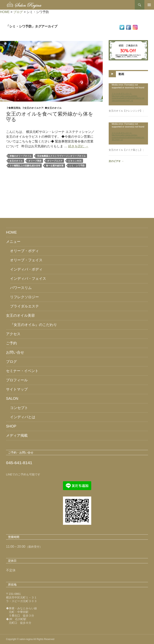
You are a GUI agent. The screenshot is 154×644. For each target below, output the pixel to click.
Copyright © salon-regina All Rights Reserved (30, 639)
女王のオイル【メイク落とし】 (126, 150)
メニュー (13, 242)
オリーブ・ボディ (24, 251)
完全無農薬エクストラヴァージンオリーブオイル (61, 156)
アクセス (13, 334)
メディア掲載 (17, 435)
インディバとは (23, 417)
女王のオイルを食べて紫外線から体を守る (50, 116)
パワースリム (21, 288)
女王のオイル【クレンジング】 (126, 111)
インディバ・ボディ (26, 269)
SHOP (11, 426)
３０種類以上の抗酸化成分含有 (25, 166)
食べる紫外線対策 (55, 166)
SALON (12, 399)
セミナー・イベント (22, 371)
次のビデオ (116, 161)
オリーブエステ (55, 161)
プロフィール (17, 380)
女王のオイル (16, 161)
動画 (121, 74)
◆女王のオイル (53, 108)
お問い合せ (15, 352)
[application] (128, 94)
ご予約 (11, 343)
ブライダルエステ (24, 306)
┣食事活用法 (13, 108)
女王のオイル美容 (20, 315)
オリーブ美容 (35, 161)
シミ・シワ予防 (77, 166)
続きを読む (78, 146)
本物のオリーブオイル (20, 156)
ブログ (11, 362)
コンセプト (19, 408)
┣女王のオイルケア (33, 108)
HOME (11, 232)
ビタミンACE (75, 161)
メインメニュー (149, 5)
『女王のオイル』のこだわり (33, 325)
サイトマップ (17, 389)
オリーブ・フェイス (26, 260)
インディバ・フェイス (28, 279)
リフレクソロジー (24, 297)
